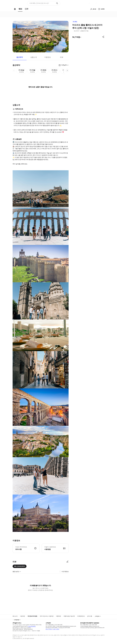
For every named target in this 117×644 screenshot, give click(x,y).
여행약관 (58, 616)
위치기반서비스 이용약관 (47, 616)
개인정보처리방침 (32, 616)
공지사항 (90, 616)
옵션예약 (20, 57)
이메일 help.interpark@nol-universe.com (66, 626)
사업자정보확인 (32, 626)
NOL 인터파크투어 (20, 566)
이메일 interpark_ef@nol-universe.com (90, 626)
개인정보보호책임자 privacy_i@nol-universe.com (92, 628)
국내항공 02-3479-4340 (64, 628)
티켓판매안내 (81, 616)
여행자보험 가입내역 (69, 616)
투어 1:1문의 (49, 629)
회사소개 (15, 616)
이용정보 (48, 57)
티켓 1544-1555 (58, 625)
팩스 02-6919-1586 (50, 626)
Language (17, 620)
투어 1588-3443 (50, 625)
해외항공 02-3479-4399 (51, 628)
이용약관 (22, 616)
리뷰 (62, 57)
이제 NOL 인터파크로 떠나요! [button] (39, 3)
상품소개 (34, 57)
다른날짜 (64, 65)
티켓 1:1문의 (56, 629)
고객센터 (97, 616)
